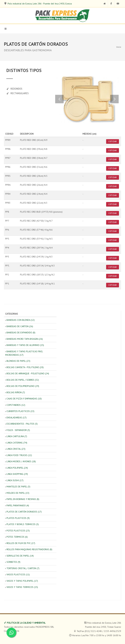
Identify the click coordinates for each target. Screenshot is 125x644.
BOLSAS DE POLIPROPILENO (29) (23, 386)
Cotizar (113, 141)
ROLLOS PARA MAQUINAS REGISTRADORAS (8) (29, 549)
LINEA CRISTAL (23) (16, 449)
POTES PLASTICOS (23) (18, 531)
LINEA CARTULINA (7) (17, 436)
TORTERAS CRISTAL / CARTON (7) (23, 568)
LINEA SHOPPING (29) (17, 474)
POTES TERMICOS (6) (17, 537)
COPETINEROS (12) (16, 405)
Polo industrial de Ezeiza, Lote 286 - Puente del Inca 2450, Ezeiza (40, 4)
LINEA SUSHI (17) (15, 480)
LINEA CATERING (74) (17, 443)
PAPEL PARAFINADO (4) (18, 505)
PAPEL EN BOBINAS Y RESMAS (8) (23, 499)
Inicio (119, 47)
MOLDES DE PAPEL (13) (18, 493)
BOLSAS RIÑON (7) (16, 392)
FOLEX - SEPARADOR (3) (18, 430)
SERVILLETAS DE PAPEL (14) (20, 556)
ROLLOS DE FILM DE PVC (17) (21, 543)
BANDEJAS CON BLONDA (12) (21, 320)
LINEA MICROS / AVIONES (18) (21, 461)
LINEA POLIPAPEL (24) (17, 468)
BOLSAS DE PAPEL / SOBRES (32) (23, 380)
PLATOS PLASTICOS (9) (18, 518)
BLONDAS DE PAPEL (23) (18, 361)
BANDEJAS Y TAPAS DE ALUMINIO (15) (25, 345)
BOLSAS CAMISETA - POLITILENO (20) (25, 367)
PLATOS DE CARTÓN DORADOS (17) (24, 512)
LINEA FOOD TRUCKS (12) (19, 455)
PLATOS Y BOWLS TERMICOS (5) (23, 524)
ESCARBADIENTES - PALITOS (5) (22, 424)
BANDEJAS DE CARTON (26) (20, 326)
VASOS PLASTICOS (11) (18, 574)
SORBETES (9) (13, 562)
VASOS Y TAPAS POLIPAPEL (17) (22, 581)
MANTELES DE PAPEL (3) (18, 487)
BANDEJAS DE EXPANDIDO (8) (21, 333)
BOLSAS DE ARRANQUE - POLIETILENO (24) (28, 373)
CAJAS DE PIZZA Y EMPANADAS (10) (24, 399)
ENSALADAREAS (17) (17, 418)
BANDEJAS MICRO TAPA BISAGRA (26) (25, 339)
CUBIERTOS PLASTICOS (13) (20, 411)
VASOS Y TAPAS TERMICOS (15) (22, 587)
